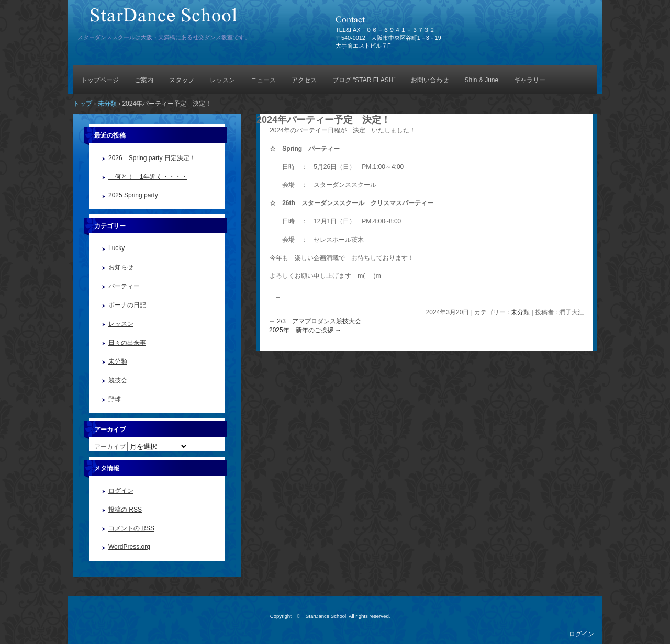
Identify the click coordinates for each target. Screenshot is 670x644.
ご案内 (144, 80)
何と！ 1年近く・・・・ (148, 177)
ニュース (263, 80)
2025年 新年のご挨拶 (305, 330)
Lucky (116, 248)
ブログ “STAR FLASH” (364, 80)
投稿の (125, 510)
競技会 (118, 380)
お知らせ (121, 267)
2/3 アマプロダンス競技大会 (328, 321)
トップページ (100, 80)
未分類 (520, 312)
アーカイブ (110, 447)
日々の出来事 (127, 343)
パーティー (124, 286)
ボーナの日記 (127, 305)
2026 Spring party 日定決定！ (152, 158)
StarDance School (196, 20)
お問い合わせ (430, 80)
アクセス (304, 80)
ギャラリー (530, 80)
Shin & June (481, 80)
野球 (115, 399)
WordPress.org (129, 547)
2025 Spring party (133, 195)
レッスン (222, 80)
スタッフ (182, 80)
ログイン (121, 491)
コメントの (131, 528)
